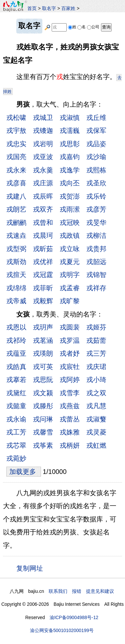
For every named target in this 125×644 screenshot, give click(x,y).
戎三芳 (96, 353)
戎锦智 (96, 275)
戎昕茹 (43, 249)
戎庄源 (43, 183)
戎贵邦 (96, 249)
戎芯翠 (16, 445)
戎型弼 (16, 249)
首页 (32, 8)
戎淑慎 (70, 118)
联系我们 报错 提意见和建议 (81, 591)
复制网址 (31, 568)
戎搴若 (16, 380)
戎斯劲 (16, 262)
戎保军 (96, 131)
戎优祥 (43, 262)
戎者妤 (70, 353)
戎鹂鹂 (16, 223)
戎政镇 (70, 235)
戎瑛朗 (43, 353)
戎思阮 (43, 380)
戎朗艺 (16, 209)
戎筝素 (43, 445)
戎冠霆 (43, 275)
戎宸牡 (70, 367)
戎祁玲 (16, 340)
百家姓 (68, 8)
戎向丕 (70, 183)
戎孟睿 (70, 288)
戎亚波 (43, 157)
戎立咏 (70, 249)
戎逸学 (70, 170)
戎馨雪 (43, 432)
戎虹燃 (96, 445)
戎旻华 (96, 223)
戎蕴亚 (16, 353)
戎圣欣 (96, 183)
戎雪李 (70, 393)
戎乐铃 (96, 196)
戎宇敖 (16, 131)
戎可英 (43, 367)
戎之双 (96, 393)
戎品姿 (96, 144)
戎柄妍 (70, 445)
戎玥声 (43, 327)
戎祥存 (96, 288)
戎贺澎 (70, 196)
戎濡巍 (70, 131)
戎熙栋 (96, 170)
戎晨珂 (43, 235)
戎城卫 (43, 118)
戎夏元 (70, 262)
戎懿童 (16, 406)
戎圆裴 (70, 327)
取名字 (49, 8)
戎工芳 (16, 432)
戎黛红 (16, 393)
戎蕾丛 (70, 419)
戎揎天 (16, 275)
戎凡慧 (96, 406)
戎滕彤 (43, 406)
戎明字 (70, 275)
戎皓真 (16, 367)
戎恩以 (16, 327)
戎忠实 (16, 144)
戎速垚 (16, 235)
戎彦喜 (16, 183)
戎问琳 (43, 419)
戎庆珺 (96, 367)
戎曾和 (43, 223)
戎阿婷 (70, 380)
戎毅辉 (43, 301)
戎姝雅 (70, 432)
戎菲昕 (43, 288)
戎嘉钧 (70, 157)
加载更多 (23, 472)
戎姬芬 (96, 327)
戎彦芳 (96, 209)
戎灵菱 (96, 432)
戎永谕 (16, 419)
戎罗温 (70, 340)
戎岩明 (43, 144)
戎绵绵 (16, 288)
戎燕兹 (70, 406)
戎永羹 (43, 170)
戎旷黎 (70, 301)
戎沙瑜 (96, 157)
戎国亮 (16, 157)
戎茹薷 (96, 340)
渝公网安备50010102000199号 (62, 630)
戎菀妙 (16, 458)
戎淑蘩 (96, 419)
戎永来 (16, 170)
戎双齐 (43, 209)
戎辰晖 (43, 196)
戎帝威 (16, 301)
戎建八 (16, 196)
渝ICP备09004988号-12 (74, 617)
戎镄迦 (43, 131)
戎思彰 (70, 144)
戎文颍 (43, 393)
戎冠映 (70, 223)
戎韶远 (96, 262)
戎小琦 (96, 380)
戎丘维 (96, 118)
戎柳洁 (96, 235)
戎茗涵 (43, 340)
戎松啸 (16, 118)
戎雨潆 (70, 209)
